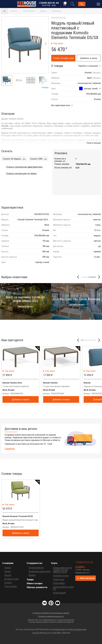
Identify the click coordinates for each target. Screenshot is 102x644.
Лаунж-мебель (29, 11)
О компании (8, 563)
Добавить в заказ (89, 58)
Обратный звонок (82, 4)
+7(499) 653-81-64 (49, 4)
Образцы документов (37, 587)
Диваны (43, 11)
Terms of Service (76, 629)
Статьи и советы (11, 586)
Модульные (57, 11)
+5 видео (45, 87)
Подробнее (10, 449)
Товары (30, 580)
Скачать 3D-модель (12, 159)
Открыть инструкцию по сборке (21, 173)
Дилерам (32, 575)
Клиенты (8, 568)
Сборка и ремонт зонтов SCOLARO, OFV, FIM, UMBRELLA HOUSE (62, 570)
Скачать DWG (36, 159)
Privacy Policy (60, 629)
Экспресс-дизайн (59, 593)
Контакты (8, 583)
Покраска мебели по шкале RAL (63, 588)
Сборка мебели (59, 583)
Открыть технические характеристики (24, 167)
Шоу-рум (8, 575)
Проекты (8, 571)
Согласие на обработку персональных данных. (51, 613)
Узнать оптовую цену (63, 58)
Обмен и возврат (35, 583)
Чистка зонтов (59, 579)
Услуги (54, 563)
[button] (45, 44)
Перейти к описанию (88, 66)
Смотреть (97, 73)
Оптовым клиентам (36, 568)
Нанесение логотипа (61, 576)
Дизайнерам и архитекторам (40, 571)
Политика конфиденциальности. (51, 616)
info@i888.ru (80, 567)
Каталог (14, 11)
